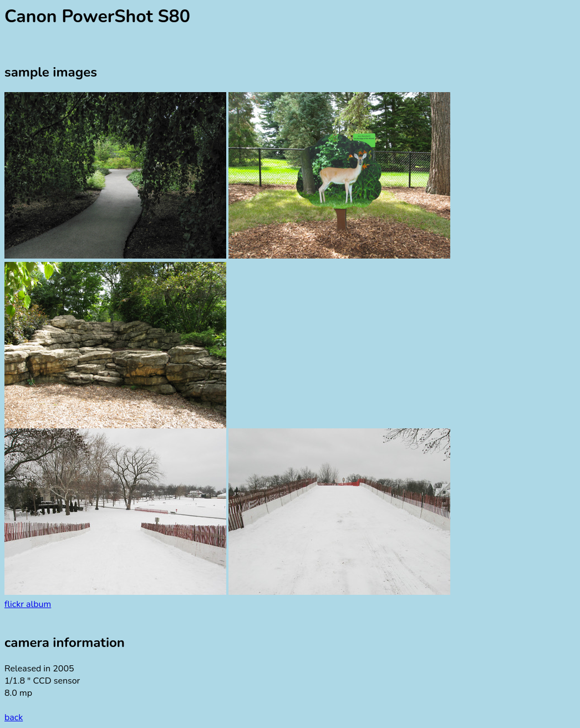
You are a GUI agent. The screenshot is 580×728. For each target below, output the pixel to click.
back (14, 717)
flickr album (28, 604)
